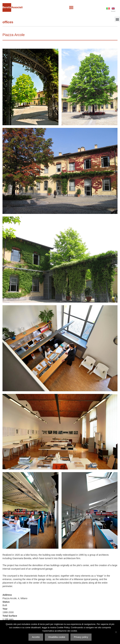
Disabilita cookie (57, 637)
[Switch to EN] (113, 8)
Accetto (36, 637)
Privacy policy (81, 637)
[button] (71, 7)
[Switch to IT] (108, 8)
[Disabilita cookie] (116, 632)
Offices (8, 22)
